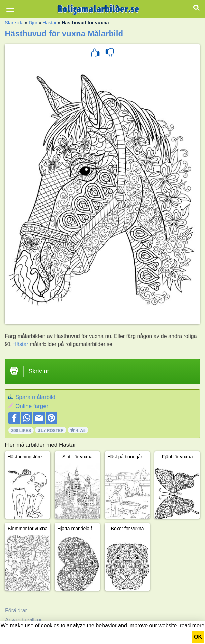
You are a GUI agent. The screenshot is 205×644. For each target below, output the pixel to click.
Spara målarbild (35, 397)
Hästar (49, 23)
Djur (33, 23)
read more (192, 626)
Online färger (32, 406)
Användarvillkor (23, 620)
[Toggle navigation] (10, 9)
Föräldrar (16, 610)
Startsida (14, 23)
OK (198, 637)
